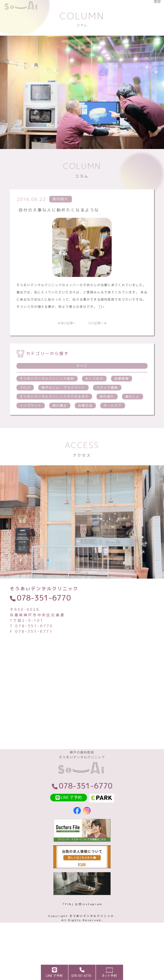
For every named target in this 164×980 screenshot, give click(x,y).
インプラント (31, 424)
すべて (82, 384)
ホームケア (113, 424)
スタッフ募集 (107, 406)
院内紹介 (107, 415)
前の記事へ (68, 341)
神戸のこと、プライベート (63, 406)
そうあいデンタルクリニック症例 (47, 397)
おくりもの (94, 397)
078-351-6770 (44, 616)
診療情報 (122, 397)
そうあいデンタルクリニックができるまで (54, 415)
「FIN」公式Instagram (82, 929)
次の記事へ (96, 341)
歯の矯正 (60, 424)
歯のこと (133, 415)
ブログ (25, 406)
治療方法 (85, 424)
